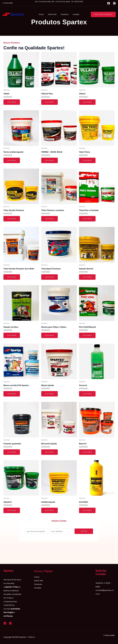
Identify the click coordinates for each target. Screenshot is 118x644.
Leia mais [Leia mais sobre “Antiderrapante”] (49, 510)
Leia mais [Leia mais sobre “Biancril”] (87, 452)
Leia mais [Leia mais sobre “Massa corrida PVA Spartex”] (12, 394)
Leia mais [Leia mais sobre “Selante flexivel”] (87, 277)
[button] (103, 14)
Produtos (64, 14)
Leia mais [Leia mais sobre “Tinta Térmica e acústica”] (49, 219)
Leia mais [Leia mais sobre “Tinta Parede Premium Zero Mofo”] (12, 277)
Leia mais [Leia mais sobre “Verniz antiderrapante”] (12, 160)
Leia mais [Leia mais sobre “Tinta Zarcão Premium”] (12, 219)
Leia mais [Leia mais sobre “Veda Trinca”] (87, 160)
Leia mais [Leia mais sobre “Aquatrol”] (12, 510)
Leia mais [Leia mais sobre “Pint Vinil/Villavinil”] (87, 335)
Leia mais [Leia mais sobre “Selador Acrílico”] (12, 335)
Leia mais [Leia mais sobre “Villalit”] (12, 102)
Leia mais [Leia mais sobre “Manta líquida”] (49, 394)
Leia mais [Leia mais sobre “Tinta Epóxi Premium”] (49, 277)
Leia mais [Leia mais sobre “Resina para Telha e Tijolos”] (49, 335)
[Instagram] (114, 3)
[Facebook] (109, 3)
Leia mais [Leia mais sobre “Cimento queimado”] (12, 452)
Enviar (84, 531)
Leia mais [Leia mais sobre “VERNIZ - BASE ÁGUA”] (49, 160)
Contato (75, 14)
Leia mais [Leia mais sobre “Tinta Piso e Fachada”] (87, 219)
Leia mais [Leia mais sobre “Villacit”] (87, 102)
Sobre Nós (52, 14)
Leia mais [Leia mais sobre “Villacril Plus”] (49, 102)
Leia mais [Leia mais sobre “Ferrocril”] (87, 394)
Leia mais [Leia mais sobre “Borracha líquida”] (49, 452)
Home (42, 14)
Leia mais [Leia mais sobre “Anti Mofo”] (87, 510)
